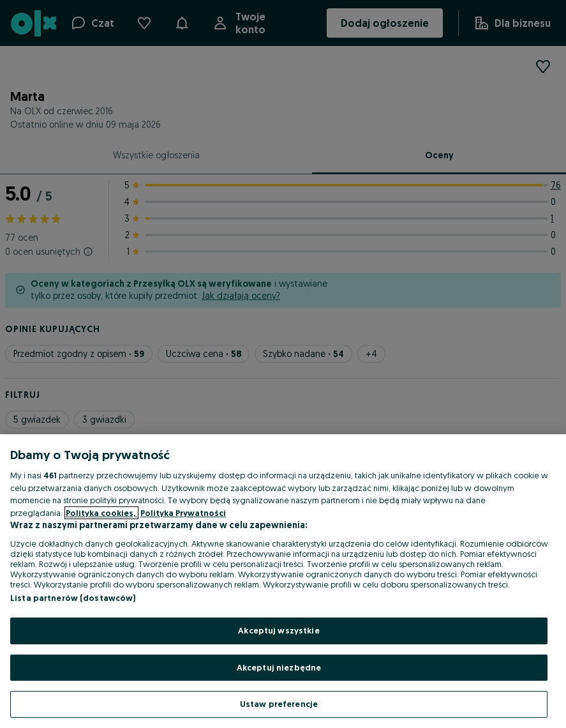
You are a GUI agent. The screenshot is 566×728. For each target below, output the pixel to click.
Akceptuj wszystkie (279, 630)
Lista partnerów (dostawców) (73, 598)
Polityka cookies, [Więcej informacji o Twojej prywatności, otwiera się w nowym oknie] (101, 513)
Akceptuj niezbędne (279, 667)
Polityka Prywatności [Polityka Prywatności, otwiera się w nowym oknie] (183, 513)
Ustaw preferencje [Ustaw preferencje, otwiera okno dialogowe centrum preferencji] (279, 704)
